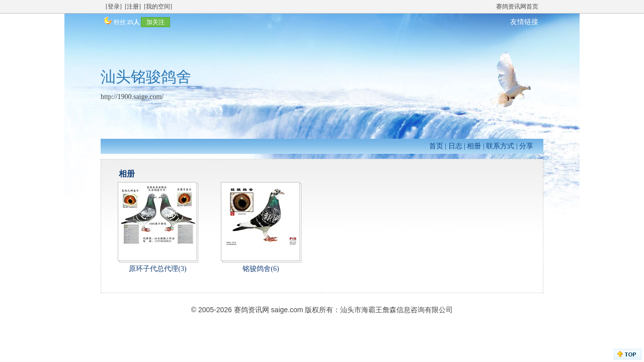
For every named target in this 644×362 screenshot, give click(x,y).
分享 (526, 146)
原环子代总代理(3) (157, 269)
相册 (474, 146)
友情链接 (524, 22)
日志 (455, 146)
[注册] (133, 7)
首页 (436, 146)
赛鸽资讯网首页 (517, 7)
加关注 (155, 22)
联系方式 (500, 146)
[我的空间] (158, 7)
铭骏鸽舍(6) (261, 269)
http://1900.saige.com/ (132, 97)
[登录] (114, 7)
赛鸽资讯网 (252, 310)
